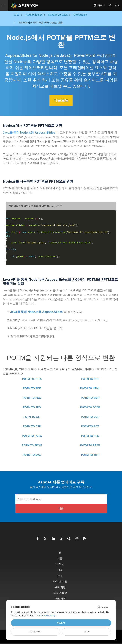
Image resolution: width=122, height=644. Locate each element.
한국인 (99, 6)
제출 (61, 508)
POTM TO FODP (90, 407)
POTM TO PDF (32, 388)
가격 (60, 570)
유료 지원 (60, 599)
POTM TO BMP (90, 398)
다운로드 (61, 100)
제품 (60, 558)
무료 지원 (60, 587)
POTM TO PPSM (32, 445)
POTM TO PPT (90, 379)
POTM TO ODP (90, 417)
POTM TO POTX (32, 436)
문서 (60, 576)
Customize (35, 632)
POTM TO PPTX (32, 379)
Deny (87, 632)
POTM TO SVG (32, 455)
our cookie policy (47, 616)
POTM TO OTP (32, 426)
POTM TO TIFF (90, 455)
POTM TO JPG (32, 407)
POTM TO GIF (32, 417)
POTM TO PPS (90, 436)
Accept (61, 623)
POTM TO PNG (32, 398)
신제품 (60, 564)
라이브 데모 (60, 581)
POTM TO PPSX (90, 445)
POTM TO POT (90, 426)
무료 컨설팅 (60, 593)
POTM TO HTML (90, 388)
